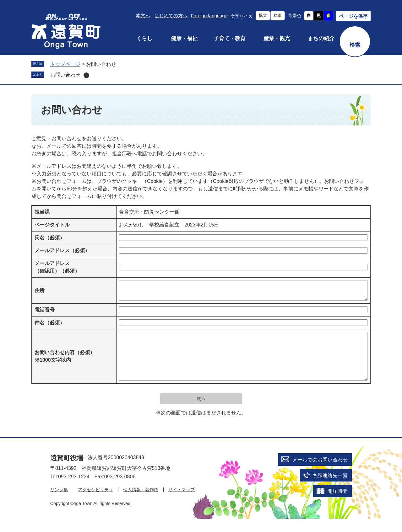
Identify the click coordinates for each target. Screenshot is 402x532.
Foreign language (209, 16)
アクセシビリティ (95, 503)
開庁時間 (338, 504)
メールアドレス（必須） (62, 250)
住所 (40, 292)
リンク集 (59, 503)
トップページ (65, 64)
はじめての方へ (171, 16)
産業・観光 (277, 38)
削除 (86, 75)
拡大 (263, 16)
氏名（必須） (50, 238)
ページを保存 (353, 16)
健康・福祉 (184, 38)
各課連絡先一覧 (330, 489)
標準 (278, 16)
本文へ (143, 16)
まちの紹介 (321, 38)
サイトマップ (182, 503)
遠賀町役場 (67, 471)
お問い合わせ (65, 75)
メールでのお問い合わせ (320, 473)
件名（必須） (50, 326)
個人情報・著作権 (141, 503)
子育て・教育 (230, 38)
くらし (144, 38)
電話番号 (45, 314)
